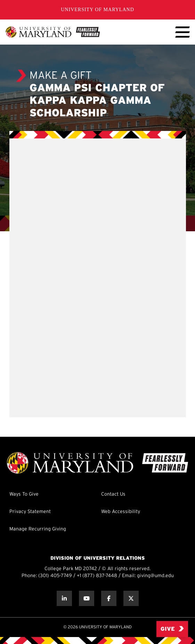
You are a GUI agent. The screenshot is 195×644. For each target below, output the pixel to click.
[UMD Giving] (53, 32)
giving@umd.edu (155, 576)
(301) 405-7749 (55, 576)
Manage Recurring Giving (38, 529)
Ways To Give (24, 494)
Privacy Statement (30, 512)
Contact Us (113, 494)
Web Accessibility (121, 512)
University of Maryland (97, 10)
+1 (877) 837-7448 (97, 576)
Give (172, 629)
